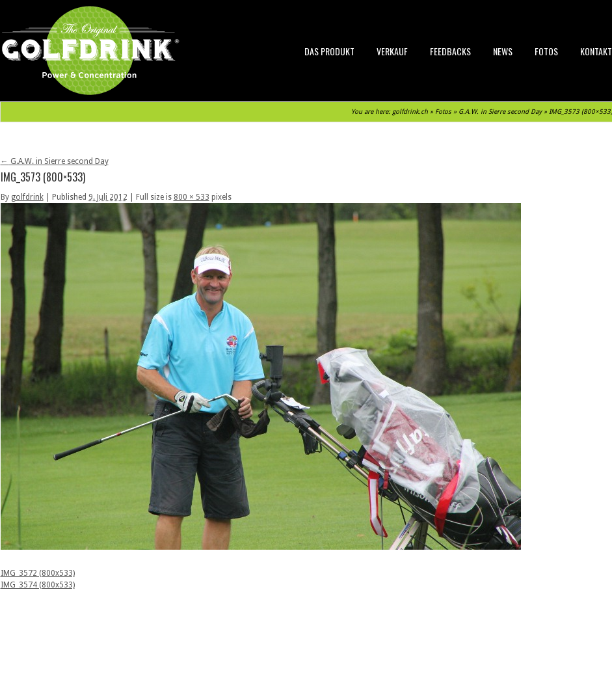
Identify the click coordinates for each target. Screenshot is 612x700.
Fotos (546, 51)
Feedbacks (450, 51)
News (503, 51)
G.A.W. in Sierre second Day (500, 112)
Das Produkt (329, 51)
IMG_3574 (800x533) (38, 585)
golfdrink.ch (410, 112)
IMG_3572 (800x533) (38, 573)
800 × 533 (192, 197)
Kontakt (596, 51)
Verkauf (392, 51)
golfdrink (27, 197)
